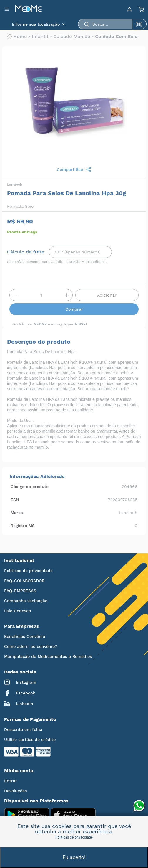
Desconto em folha (23, 729)
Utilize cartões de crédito (30, 739)
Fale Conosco (18, 611)
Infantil (40, 37)
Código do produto (30, 487)
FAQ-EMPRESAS (20, 591)
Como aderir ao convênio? (31, 646)
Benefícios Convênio (25, 636)
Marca (17, 513)
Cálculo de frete (26, 252)
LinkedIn (19, 704)
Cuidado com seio (116, 37)
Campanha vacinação (26, 601)
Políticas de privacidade (28, 571)
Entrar (11, 781)
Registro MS (23, 526)
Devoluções (15, 791)
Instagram (20, 682)
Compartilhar (74, 169)
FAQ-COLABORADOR (24, 581)
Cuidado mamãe (72, 37)
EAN (15, 500)
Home (17, 37)
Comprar (74, 309)
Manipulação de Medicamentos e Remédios (48, 656)
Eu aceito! (74, 857)
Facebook (20, 693)
